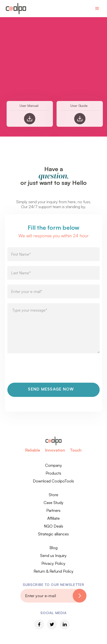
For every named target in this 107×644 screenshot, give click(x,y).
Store (53, 495)
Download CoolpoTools (53, 481)
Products (53, 473)
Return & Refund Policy (53, 571)
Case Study (53, 503)
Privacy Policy (53, 563)
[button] (97, 9)
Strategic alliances (53, 534)
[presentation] (45, 371)
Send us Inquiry (53, 556)
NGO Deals (53, 526)
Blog (53, 548)
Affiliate (53, 518)
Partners (53, 510)
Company (53, 465)
